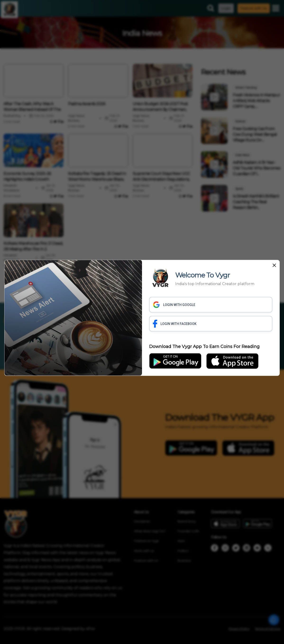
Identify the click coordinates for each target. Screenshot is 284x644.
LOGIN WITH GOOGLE (174, 305)
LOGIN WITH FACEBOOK (175, 324)
